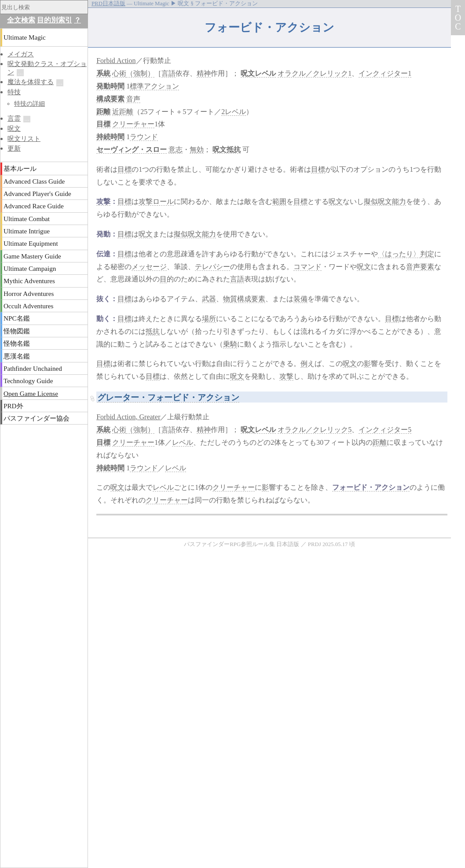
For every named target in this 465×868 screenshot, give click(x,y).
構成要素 (110, 99)
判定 (427, 254)
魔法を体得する (31, 82)
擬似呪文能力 (385, 201)
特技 (14, 92)
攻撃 (103, 201)
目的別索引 (55, 20)
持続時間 (110, 137)
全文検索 (21, 20)
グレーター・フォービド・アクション (168, 397)
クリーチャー (133, 124)
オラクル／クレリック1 (315, 73)
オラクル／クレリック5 (315, 430)
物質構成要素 (244, 299)
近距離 (123, 112)
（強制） (140, 73)
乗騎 (230, 344)
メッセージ (149, 267)
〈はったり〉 (399, 254)
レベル (265, 73)
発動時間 (110, 86)
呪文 (248, 73)
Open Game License (31, 393)
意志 (176, 150)
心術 (119, 73)
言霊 (14, 118)
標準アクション (154, 86)
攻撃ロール (156, 201)
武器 (209, 299)
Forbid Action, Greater (128, 417)
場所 (209, 319)
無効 (197, 150)
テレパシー (212, 267)
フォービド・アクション (371, 487)
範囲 (279, 201)
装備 (300, 299)
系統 (103, 73)
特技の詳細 (29, 103)
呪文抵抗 (227, 150)
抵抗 (153, 331)
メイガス (21, 54)
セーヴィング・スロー (132, 150)
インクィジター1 (385, 73)
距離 (103, 112)
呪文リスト (24, 139)
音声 (133, 99)
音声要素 (420, 267)
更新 (14, 148)
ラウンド (144, 137)
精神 (204, 73)
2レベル (234, 112)
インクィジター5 (385, 430)
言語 (168, 73)
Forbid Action (116, 61)
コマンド (308, 267)
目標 (103, 124)
